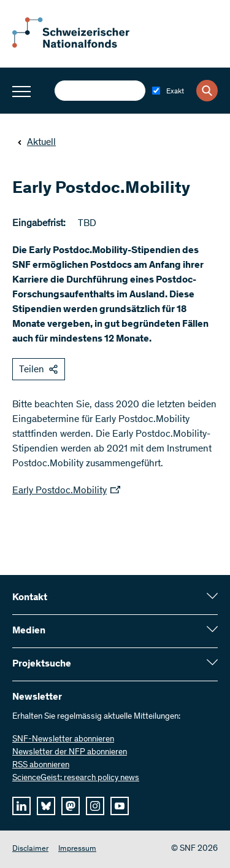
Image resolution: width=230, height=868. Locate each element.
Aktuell (36, 143)
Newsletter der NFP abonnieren (70, 753)
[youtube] (120, 806)
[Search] (207, 91)
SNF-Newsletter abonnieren (63, 740)
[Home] (80, 45)
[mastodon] (71, 806)
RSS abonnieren (41, 765)
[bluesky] (46, 806)
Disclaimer (30, 849)
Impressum (77, 849)
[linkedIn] (21, 806)
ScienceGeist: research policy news (76, 778)
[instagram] (95, 806)
